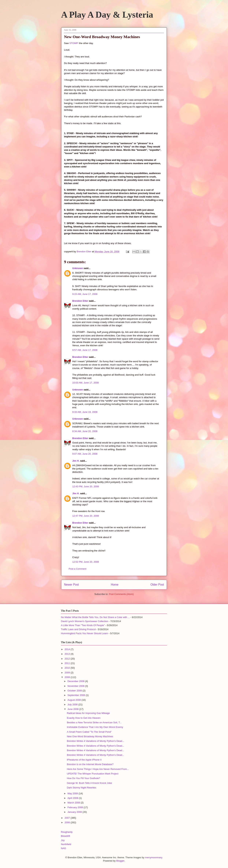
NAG (63, 848)
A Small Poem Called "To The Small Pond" (89, 732)
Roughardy (67, 832)
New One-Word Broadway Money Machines (90, 736)
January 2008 (75, 812)
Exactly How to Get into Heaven (84, 718)
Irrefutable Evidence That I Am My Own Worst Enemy (95, 727)
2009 (68, 673)
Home (115, 585)
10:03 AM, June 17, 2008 (86, 383)
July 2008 (73, 705)
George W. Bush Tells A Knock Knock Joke (89, 783)
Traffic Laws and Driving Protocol (78, 629)
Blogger (120, 861)
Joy (63, 840)
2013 (68, 654)
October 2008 (75, 691)
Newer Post (71, 585)
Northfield (66, 844)
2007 (68, 818)
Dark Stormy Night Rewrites (81, 788)
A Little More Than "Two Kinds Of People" (83, 625)
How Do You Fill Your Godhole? (83, 778)
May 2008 (73, 793)
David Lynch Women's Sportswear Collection (85, 621)
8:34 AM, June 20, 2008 (85, 431)
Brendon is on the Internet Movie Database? (90, 764)
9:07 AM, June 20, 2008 (85, 454)
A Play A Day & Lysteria (107, 15)
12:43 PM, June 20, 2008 (86, 486)
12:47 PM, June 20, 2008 (86, 516)
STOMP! (74, 43)
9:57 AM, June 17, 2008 (85, 350)
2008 (68, 677)
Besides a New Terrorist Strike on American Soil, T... (94, 722)
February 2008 (76, 807)
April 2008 (73, 798)
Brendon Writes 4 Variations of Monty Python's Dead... (95, 741)
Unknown (78, 268)
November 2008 (76, 686)
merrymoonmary (154, 857)
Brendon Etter (80, 301)
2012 (68, 659)
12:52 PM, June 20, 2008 (86, 562)
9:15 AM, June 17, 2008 (85, 294)
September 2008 (77, 695)
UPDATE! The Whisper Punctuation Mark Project (92, 774)
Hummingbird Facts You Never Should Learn (84, 633)
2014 (68, 649)
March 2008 (74, 803)
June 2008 (73, 709)
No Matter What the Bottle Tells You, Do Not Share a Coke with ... (95, 617)
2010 (68, 668)
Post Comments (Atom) (121, 594)
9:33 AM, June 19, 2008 (85, 412)
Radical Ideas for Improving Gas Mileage (88, 713)
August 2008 (75, 700)
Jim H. (76, 461)
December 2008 (76, 681)
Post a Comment (77, 569)
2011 (68, 663)
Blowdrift (66, 836)
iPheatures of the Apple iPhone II (84, 760)
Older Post (157, 585)
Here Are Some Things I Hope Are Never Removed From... (98, 769)
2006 (68, 822)
